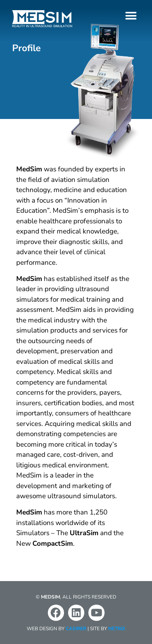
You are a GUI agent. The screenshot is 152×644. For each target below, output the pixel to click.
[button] (131, 16)
